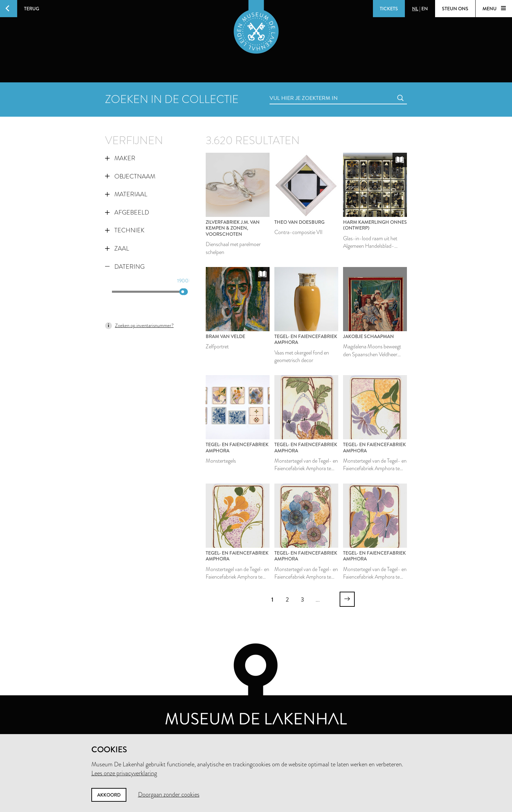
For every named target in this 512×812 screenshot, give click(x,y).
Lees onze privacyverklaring (124, 773)
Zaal (117, 248)
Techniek (125, 230)
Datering (125, 267)
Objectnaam (130, 176)
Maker (120, 158)
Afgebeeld (127, 212)
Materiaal (126, 194)
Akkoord (109, 795)
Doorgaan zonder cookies (169, 794)
